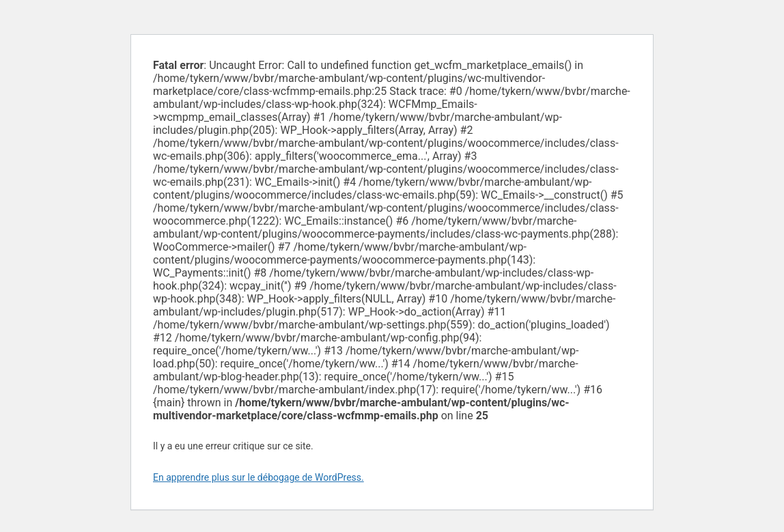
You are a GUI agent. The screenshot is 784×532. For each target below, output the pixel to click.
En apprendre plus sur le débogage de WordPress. (258, 477)
